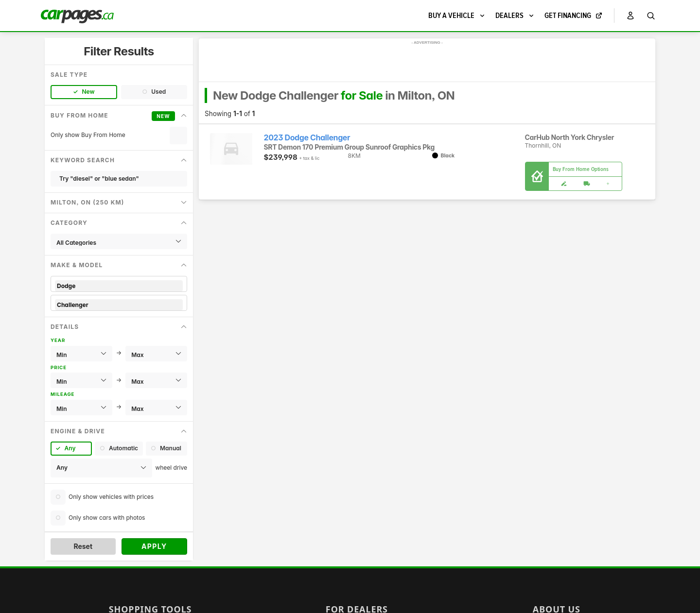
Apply (154, 546)
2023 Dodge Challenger (307, 138)
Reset (83, 546)
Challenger (119, 305)
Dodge (119, 286)
